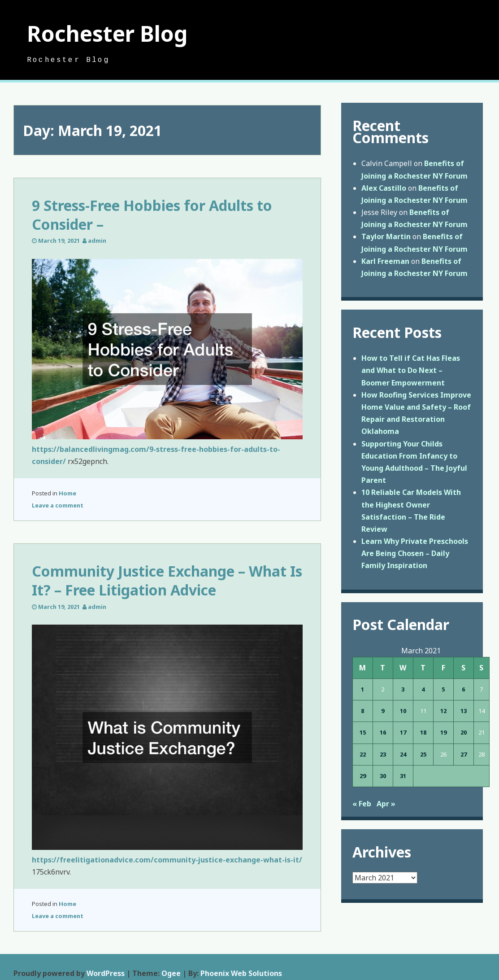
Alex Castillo (384, 188)
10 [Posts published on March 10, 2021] (403, 711)
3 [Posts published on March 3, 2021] (403, 689)
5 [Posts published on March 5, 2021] (443, 689)
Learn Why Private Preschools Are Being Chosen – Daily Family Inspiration (415, 553)
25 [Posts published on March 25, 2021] (423, 754)
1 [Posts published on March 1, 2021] (362, 689)
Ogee (171, 973)
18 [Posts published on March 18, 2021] (423, 732)
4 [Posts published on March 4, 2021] (423, 689)
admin (97, 241)
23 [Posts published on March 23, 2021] (383, 754)
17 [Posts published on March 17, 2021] (403, 732)
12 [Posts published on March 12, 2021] (443, 711)
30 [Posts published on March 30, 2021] (383, 776)
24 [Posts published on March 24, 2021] (403, 754)
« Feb (362, 804)
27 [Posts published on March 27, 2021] (464, 754)
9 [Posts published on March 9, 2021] (383, 711)
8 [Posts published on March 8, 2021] (362, 711)
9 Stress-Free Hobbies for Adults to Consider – (152, 215)
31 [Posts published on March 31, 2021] (403, 776)
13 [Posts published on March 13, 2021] (464, 711)
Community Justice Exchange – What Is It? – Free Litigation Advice (167, 580)
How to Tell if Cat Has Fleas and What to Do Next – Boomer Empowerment (411, 370)
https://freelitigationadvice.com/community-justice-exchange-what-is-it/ (167, 860)
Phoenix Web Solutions (241, 973)
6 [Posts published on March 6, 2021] (463, 689)
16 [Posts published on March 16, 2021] (383, 732)
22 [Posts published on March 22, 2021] (363, 754)
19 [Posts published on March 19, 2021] (443, 732)
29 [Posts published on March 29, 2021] (363, 776)
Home (67, 493)
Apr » (386, 804)
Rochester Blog (107, 33)
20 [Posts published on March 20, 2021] (464, 732)
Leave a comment (58, 505)
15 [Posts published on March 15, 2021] (363, 732)
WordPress (106, 973)
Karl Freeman (385, 261)
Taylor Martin (386, 236)
